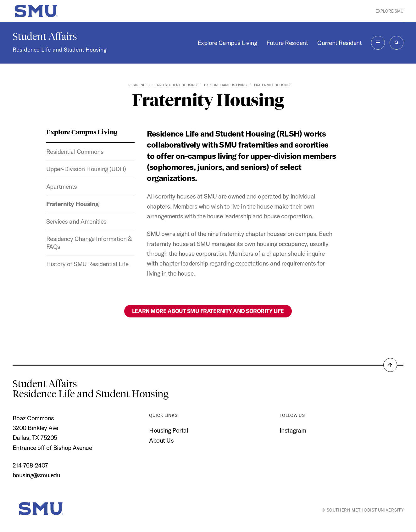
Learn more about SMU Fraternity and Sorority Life (208, 311)
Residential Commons (75, 151)
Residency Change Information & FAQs (89, 242)
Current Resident (339, 43)
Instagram (293, 430)
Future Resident (287, 43)
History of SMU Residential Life (87, 264)
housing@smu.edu (36, 475)
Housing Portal (169, 430)
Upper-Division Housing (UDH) (86, 169)
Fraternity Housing (72, 204)
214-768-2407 (30, 465)
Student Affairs (45, 36)
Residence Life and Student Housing (60, 50)
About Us (161, 440)
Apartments (62, 186)
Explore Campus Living (227, 43)
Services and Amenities (76, 221)
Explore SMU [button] (389, 11)
